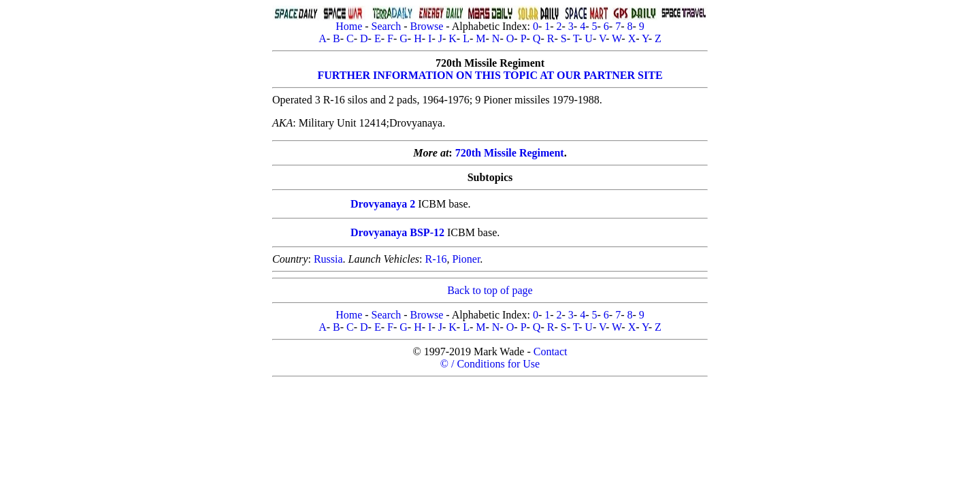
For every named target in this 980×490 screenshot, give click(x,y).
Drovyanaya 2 (383, 204)
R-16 (436, 259)
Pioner (466, 259)
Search (387, 26)
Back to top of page (490, 290)
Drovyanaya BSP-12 (397, 232)
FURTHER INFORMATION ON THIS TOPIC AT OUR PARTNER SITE (490, 75)
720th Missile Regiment (510, 153)
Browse (426, 26)
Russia (328, 259)
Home (349, 26)
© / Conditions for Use (490, 364)
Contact (551, 352)
